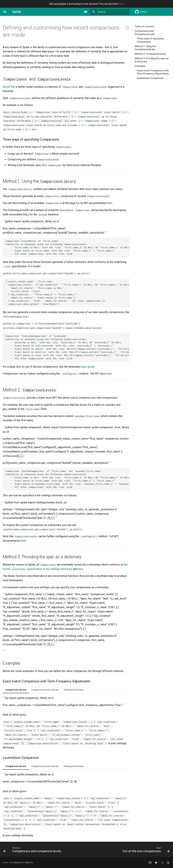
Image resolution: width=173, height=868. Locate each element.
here (122, 4)
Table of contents (145, 26)
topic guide (88, 367)
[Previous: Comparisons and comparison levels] (33, 850)
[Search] (110, 12)
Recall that (9, 87)
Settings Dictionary (73, 690)
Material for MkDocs (23, 863)
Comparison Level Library (45, 690)
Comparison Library (16, 690)
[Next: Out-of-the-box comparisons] (145, 850)
